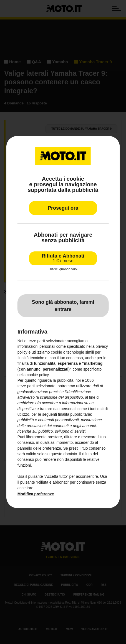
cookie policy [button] (38, 375)
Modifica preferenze (36, 494)
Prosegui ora (63, 208)
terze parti (26, 386)
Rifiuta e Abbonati (63, 258)
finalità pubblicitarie (75, 414)
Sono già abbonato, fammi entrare (63, 306)
